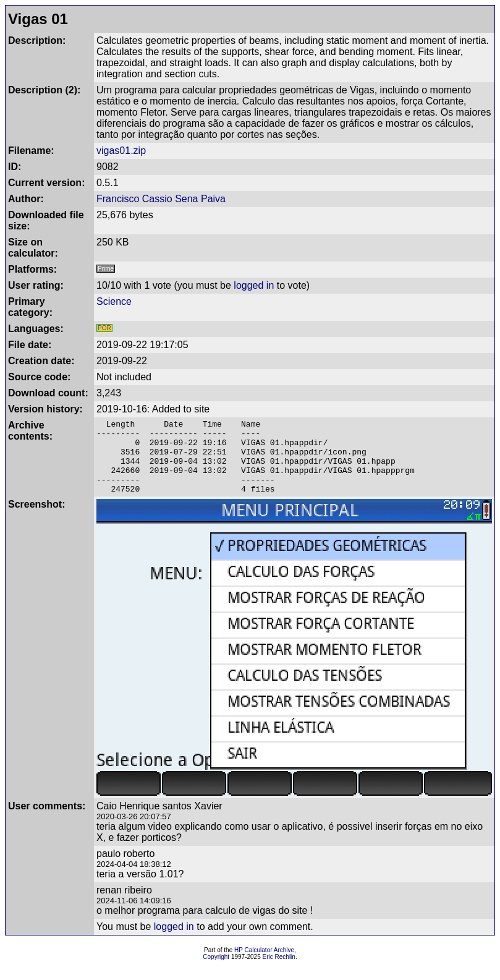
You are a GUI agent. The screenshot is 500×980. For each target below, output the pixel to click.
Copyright (216, 972)
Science (114, 301)
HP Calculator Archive (264, 965)
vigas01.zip (121, 151)
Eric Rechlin (279, 972)
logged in (254, 285)
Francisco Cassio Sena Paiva (161, 199)
